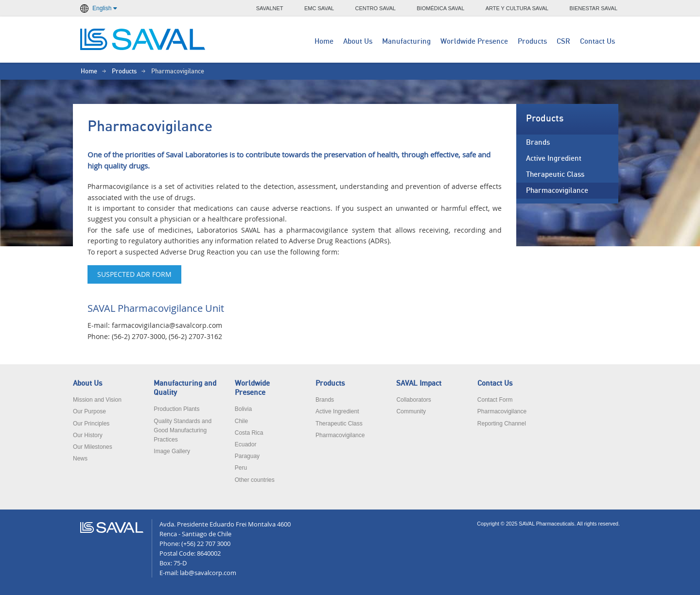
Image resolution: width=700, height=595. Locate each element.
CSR (563, 42)
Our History (88, 435)
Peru (241, 468)
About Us (358, 42)
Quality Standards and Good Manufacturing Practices (183, 430)
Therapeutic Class (555, 175)
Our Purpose (89, 411)
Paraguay (247, 456)
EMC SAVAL (319, 8)
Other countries (255, 480)
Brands (538, 143)
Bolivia (243, 409)
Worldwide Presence (474, 42)
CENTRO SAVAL (376, 8)
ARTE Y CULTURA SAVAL (517, 8)
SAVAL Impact (419, 383)
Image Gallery (172, 451)
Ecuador (246, 444)
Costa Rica (249, 433)
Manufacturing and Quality (185, 388)
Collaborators (413, 400)
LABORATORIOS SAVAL (143, 39)
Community (411, 411)
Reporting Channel (502, 424)
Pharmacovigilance (557, 191)
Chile (241, 421)
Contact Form (495, 400)
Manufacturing (406, 42)
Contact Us (597, 42)
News (80, 459)
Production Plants (176, 409)
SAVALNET (270, 8)
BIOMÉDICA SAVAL (440, 8)
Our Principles (91, 424)
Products (532, 42)
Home (324, 42)
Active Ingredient (554, 159)
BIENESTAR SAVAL (594, 8)
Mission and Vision (97, 400)
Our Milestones (93, 447)
